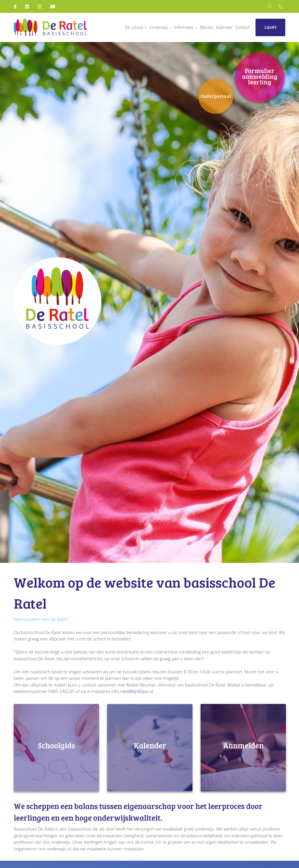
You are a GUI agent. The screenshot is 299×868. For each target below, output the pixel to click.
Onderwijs (159, 27)
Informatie (184, 27)
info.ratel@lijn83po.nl (132, 691)
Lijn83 (270, 27)
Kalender (224, 27)
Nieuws (206, 27)
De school (134, 27)
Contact (242, 27)
